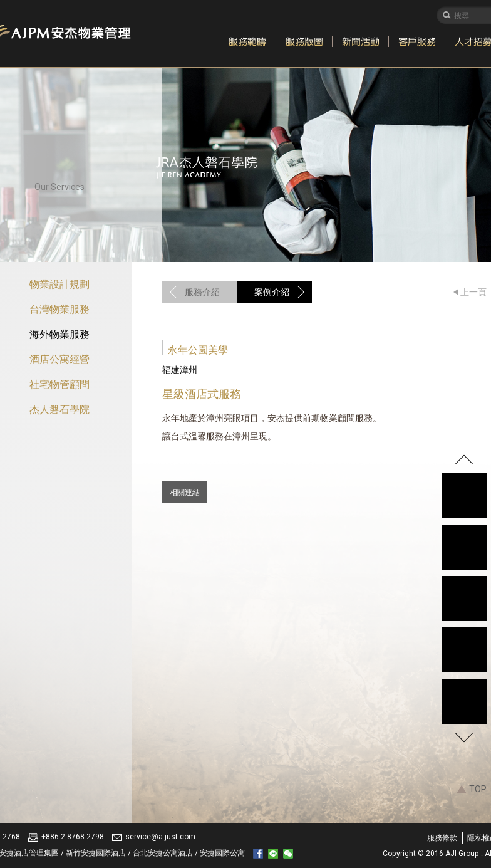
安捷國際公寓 (222, 853)
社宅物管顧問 (59, 384)
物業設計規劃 (59, 284)
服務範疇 (247, 42)
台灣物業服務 (59, 309)
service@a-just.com (160, 837)
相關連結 (185, 493)
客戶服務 (416, 42)
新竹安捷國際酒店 (97, 853)
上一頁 (473, 292)
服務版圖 (304, 42)
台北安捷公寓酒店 (164, 853)
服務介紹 (202, 292)
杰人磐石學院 (59, 410)
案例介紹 (272, 292)
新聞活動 (360, 42)
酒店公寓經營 (59, 359)
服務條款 (442, 838)
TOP (478, 789)
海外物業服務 (59, 334)
